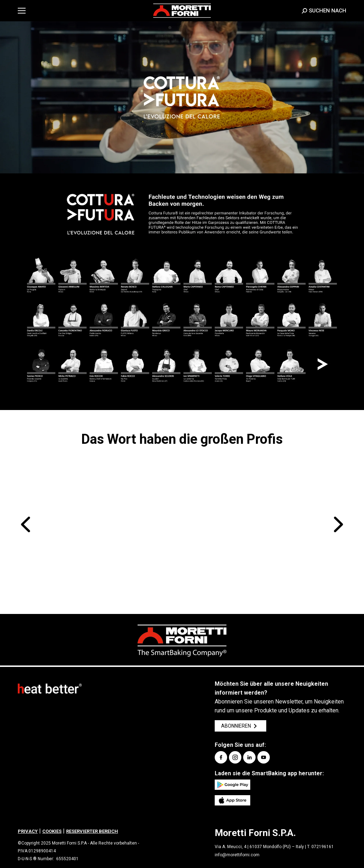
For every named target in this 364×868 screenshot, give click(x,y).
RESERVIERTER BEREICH (92, 831)
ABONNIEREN (240, 726)
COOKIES (52, 831)
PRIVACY (28, 831)
